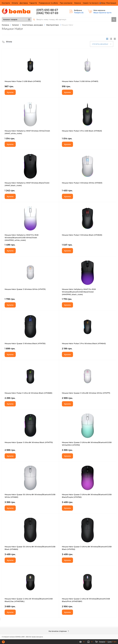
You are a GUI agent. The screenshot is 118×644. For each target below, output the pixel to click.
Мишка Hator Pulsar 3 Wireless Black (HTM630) (82, 235)
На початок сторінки (59, 631)
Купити (10, 92)
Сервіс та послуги (91, 3)
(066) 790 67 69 (47, 13)
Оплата (15, 3)
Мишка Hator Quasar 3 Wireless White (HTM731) (25, 289)
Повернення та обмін (48, 3)
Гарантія (33, 3)
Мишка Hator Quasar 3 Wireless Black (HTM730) (25, 343)
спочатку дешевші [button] (102, 44)
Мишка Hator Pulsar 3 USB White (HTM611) (80, 81)
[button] (7, 42)
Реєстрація (111, 3)
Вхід (103, 3)
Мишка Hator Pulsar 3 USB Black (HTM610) (23, 81)
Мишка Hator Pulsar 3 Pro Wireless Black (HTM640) (84, 343)
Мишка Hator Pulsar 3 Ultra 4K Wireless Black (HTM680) (28, 393)
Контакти (6, 3)
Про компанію (66, 3)
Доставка (24, 3)
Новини (78, 3)
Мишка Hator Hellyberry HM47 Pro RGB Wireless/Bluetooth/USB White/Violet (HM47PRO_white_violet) (22, 238)
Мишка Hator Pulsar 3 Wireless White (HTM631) (82, 183)
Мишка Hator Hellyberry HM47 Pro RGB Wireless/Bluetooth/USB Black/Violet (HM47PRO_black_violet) (79, 292)
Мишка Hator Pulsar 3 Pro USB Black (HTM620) (82, 131)
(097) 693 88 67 (47, 10)
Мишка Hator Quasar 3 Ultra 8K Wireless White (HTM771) (86, 393)
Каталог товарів (16, 19)
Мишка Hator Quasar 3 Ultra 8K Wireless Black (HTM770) (29, 442)
